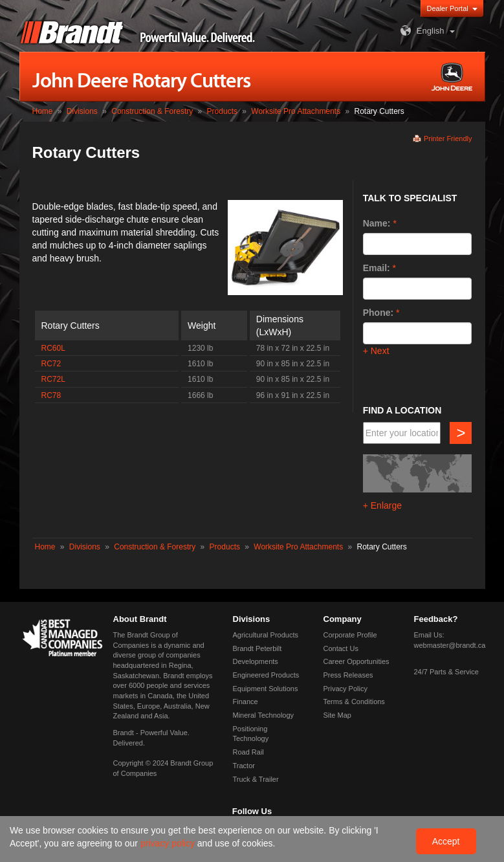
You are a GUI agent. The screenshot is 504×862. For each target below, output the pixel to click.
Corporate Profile (350, 635)
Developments (256, 661)
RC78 (51, 395)
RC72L (53, 379)
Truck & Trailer (256, 779)
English (421, 31)
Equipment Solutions (266, 689)
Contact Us (341, 648)
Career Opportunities (356, 661)
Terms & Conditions (354, 702)
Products (222, 111)
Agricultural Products (266, 635)
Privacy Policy (345, 689)
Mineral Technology (264, 715)
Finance (246, 702)
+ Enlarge (382, 505)
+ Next (376, 351)
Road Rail (248, 752)
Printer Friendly (448, 138)
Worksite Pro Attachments (296, 111)
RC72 (51, 364)
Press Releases (348, 675)
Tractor (244, 766)
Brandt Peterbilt (257, 648)
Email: (377, 268)
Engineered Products (266, 675)
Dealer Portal (448, 8)
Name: (377, 223)
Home (43, 111)
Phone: (378, 313)
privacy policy (169, 843)
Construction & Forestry (152, 111)
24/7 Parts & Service (446, 672)
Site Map (337, 715)
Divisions (82, 111)
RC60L (53, 348)
